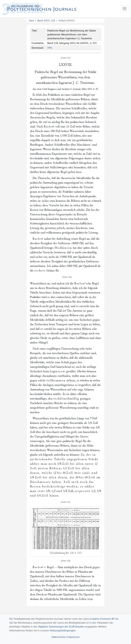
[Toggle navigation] (125, 9)
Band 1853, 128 (46, 20)
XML (50, 48)
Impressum (73, 637)
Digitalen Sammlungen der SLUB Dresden (61, 626)
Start (31, 20)
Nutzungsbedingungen (63, 630)
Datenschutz (58, 637)
